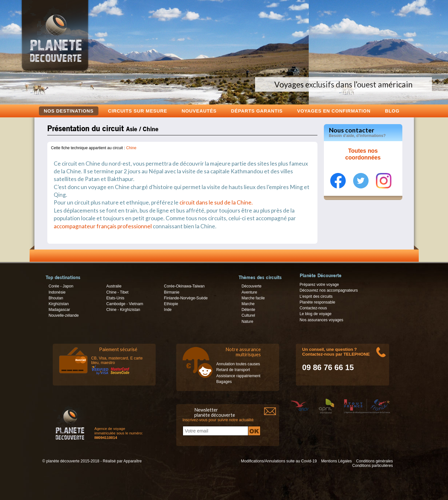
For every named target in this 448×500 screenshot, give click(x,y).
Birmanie (172, 292)
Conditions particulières (372, 466)
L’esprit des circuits (316, 296)
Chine (131, 148)
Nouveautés (199, 111)
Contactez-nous (313, 308)
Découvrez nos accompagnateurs (329, 290)
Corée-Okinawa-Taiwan (184, 286)
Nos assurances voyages (322, 320)
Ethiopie (171, 304)
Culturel (248, 315)
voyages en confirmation (334, 111)
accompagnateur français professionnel (103, 226)
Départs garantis (257, 111)
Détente (248, 310)
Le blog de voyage (316, 314)
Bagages (224, 382)
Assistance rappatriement (238, 376)
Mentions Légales (336, 461)
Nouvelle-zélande (64, 315)
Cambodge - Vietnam (125, 304)
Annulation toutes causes (238, 364)
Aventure (249, 292)
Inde (168, 310)
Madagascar (59, 310)
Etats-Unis (115, 298)
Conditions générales (374, 461)
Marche (248, 304)
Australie (114, 286)
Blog (392, 111)
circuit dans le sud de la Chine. (216, 202)
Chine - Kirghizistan (123, 310)
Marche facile (253, 298)
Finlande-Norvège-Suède (186, 298)
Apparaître (133, 461)
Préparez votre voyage (319, 285)
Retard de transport (233, 370)
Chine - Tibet (117, 292)
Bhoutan (56, 298)
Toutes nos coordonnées (363, 154)
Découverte (251, 286)
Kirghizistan (59, 304)
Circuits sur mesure (138, 111)
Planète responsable (318, 302)
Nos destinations (69, 111)
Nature (247, 322)
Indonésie (57, 292)
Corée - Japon (61, 286)
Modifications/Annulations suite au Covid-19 (279, 461)
